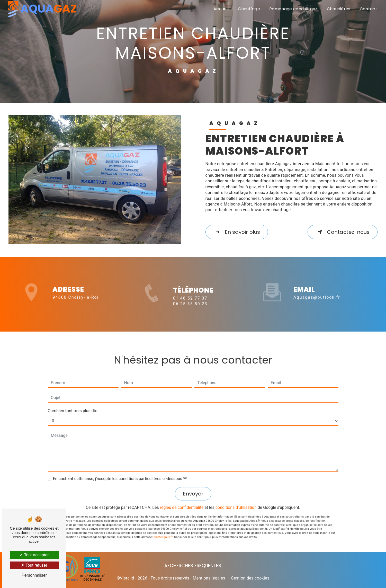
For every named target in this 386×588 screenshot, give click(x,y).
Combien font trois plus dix (72, 404)
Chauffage (249, 9)
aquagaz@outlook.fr (317, 290)
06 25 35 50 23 (190, 311)
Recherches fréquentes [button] (193, 566)
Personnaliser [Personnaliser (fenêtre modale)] (34, 575)
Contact (369, 9)
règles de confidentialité (182, 500)
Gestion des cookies (250, 578)
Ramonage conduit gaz (293, 9)
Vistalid (127, 578)
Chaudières (339, 9)
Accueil (221, 9)
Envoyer (193, 487)
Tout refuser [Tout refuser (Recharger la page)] (34, 565)
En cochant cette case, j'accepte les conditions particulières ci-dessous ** (120, 472)
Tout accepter (34, 555)
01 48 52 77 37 (190, 305)
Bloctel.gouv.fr (163, 530)
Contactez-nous (343, 232)
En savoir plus (237, 232)
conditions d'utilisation (236, 500)
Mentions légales (209, 578)
